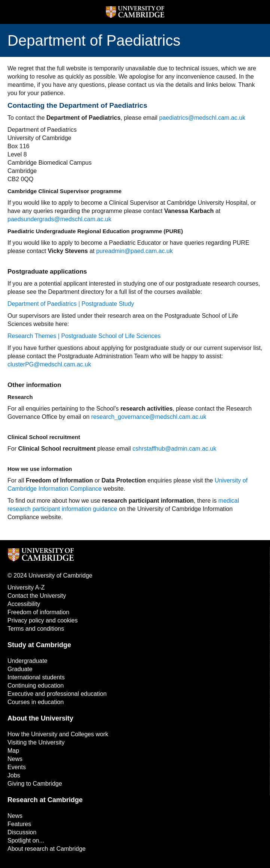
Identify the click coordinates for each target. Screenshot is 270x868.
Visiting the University (36, 742)
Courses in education (36, 702)
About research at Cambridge (47, 849)
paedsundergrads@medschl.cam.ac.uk (59, 219)
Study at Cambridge (39, 645)
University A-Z (26, 587)
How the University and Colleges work (58, 734)
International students (36, 677)
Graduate (20, 669)
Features (19, 824)
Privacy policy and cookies (43, 620)
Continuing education (36, 686)
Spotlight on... (26, 840)
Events (17, 767)
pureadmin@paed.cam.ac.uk (134, 251)
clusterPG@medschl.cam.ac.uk (49, 364)
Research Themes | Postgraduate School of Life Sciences (84, 336)
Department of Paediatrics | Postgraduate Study (71, 304)
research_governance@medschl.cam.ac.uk (149, 417)
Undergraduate (27, 661)
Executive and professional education (57, 694)
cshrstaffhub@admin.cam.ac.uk (174, 449)
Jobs (14, 775)
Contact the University (37, 596)
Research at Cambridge (45, 800)
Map (13, 751)
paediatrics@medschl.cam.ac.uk (202, 118)
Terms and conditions (36, 629)
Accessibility (24, 604)
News (15, 759)
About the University (40, 718)
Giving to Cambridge (35, 784)
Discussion (22, 832)
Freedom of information (38, 612)
